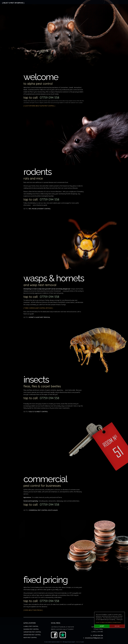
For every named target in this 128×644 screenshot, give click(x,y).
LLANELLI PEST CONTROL (31, 626)
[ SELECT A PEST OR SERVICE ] (13, 3)
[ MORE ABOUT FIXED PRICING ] (33, 610)
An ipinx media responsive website (52, 642)
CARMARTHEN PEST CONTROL (32, 632)
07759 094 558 (49, 98)
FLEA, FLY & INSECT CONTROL (38, 412)
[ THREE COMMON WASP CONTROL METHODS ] (38, 308)
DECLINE (117, 626)
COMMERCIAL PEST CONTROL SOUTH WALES (43, 510)
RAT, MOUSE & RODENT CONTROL (40, 209)
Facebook (54, 635)
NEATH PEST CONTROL (30, 638)
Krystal (82, 642)
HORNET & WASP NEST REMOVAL (39, 317)
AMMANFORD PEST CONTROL (32, 635)
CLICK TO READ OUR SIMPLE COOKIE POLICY (108, 622)
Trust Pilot (63, 635)
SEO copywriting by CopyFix (69, 642)
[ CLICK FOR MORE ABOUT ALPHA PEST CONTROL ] (39, 106)
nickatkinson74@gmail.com (94, 638)
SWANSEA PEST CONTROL (31, 629)
